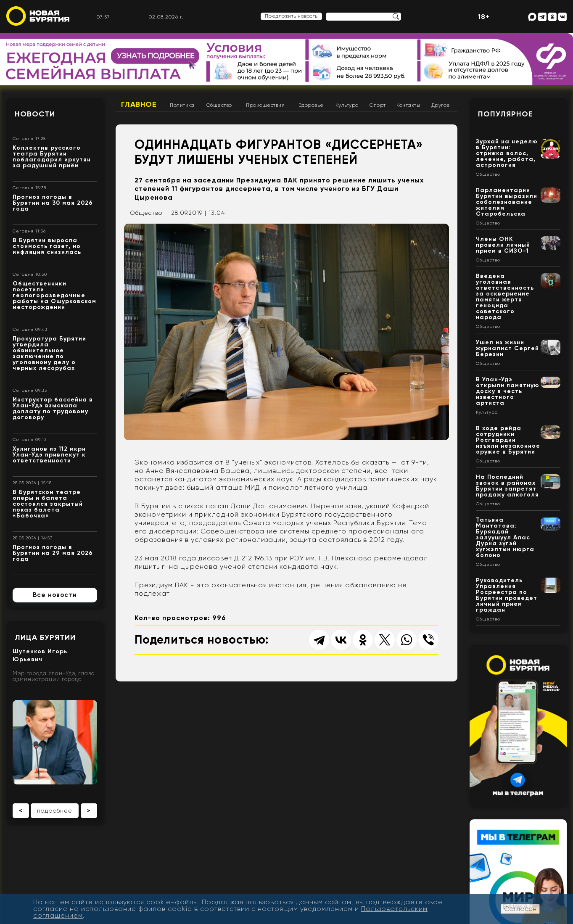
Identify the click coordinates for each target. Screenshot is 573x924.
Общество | (148, 213)
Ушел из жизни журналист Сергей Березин (507, 348)
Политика (182, 105)
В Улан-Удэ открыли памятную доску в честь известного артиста (508, 391)
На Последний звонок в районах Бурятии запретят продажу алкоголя (507, 486)
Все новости (55, 595)
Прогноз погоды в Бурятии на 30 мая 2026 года (53, 203)
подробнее (55, 810)
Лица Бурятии (45, 637)
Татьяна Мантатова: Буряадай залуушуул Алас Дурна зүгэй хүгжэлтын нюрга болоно (505, 537)
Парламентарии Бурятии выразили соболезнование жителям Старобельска (507, 202)
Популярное (506, 114)
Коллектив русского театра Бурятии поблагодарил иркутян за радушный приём (52, 157)
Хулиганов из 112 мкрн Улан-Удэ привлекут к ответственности (49, 455)
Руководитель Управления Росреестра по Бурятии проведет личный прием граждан (507, 595)
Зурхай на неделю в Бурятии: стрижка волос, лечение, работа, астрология (507, 153)
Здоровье (311, 105)
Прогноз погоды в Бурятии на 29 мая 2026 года (53, 553)
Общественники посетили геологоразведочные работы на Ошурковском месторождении (54, 295)
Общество (219, 105)
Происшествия (265, 105)
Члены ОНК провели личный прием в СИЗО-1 (503, 245)
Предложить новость (291, 16)
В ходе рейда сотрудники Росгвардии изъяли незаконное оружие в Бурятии (508, 440)
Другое (441, 105)
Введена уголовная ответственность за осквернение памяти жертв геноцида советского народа (505, 297)
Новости (35, 114)
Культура (347, 105)
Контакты (408, 105)
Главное (139, 104)
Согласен (520, 909)
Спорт (378, 105)
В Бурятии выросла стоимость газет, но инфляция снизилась (47, 246)
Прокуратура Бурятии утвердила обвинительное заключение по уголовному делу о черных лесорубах (49, 353)
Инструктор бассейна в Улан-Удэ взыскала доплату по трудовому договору (53, 408)
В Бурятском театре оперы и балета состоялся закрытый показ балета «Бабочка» (48, 504)
